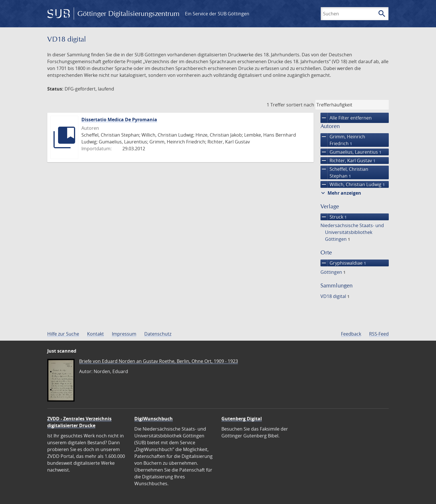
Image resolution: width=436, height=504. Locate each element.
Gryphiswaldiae (343, 263)
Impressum (124, 334)
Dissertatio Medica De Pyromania (119, 120)
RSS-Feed (379, 334)
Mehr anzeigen (340, 193)
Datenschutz (158, 334)
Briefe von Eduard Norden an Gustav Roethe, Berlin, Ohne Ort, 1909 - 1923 (159, 361)
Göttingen (333, 272)
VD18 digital (335, 296)
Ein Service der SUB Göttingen (217, 14)
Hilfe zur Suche (63, 334)
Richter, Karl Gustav (348, 161)
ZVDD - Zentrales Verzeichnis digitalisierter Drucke (79, 422)
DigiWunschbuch (154, 419)
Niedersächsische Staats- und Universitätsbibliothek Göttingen (352, 232)
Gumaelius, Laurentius (351, 152)
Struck (334, 217)
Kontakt (95, 334)
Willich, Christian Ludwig (353, 184)
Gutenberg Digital (242, 419)
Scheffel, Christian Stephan (344, 172)
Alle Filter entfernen (346, 118)
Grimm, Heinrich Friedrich (343, 140)
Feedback (351, 334)
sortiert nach (300, 105)
